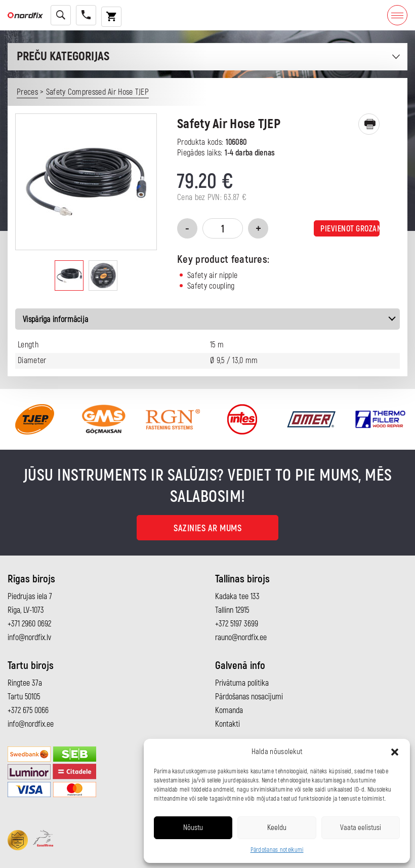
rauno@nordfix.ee (241, 638)
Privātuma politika (242, 683)
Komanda (229, 711)
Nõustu (193, 828)
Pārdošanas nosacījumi (249, 697)
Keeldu (277, 828)
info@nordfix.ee (31, 724)
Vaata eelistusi (361, 828)
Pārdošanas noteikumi (277, 850)
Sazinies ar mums (207, 528)
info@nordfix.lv (29, 638)
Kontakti (227, 724)
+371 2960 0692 (29, 624)
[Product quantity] (223, 228)
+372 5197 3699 (237, 624)
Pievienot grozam (350, 229)
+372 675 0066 (28, 711)
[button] (395, 752)
